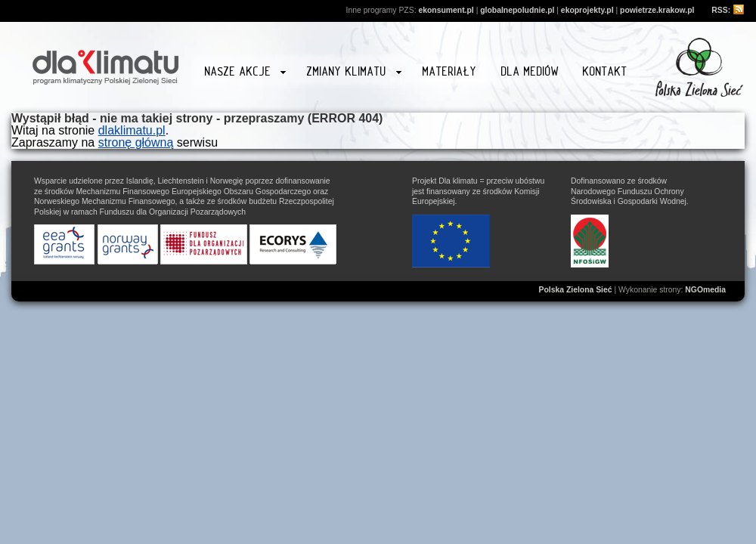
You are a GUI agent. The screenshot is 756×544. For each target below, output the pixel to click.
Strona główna (106, 65)
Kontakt (605, 71)
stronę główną (136, 142)
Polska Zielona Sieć (576, 290)
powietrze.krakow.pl (657, 10)
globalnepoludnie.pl (517, 10)
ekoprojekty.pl (587, 10)
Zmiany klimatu (354, 74)
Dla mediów (530, 71)
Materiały (450, 71)
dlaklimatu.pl (132, 130)
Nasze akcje (245, 74)
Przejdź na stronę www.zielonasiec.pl (699, 67)
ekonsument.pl (446, 10)
